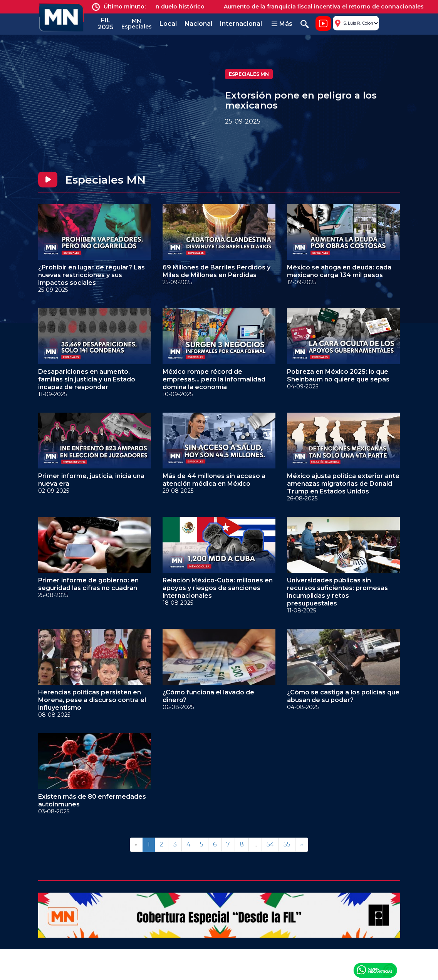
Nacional (198, 24)
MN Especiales (137, 24)
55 (287, 844)
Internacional (241, 24)
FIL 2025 (106, 24)
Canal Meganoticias (375, 970)
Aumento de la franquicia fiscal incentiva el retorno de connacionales (328, 7)
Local (168, 24)
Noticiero (323, 23)
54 (270, 844)
